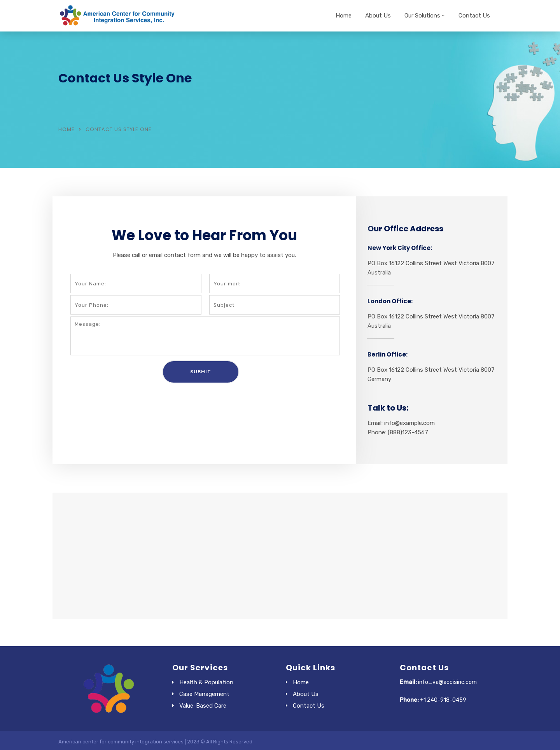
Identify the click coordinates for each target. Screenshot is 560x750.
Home (344, 16)
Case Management (204, 694)
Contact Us (474, 16)
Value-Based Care (203, 706)
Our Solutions (422, 16)
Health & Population (206, 682)
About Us (378, 16)
